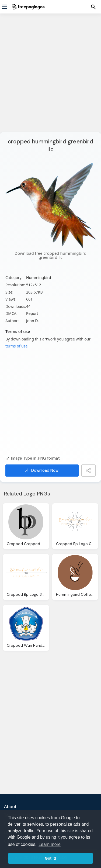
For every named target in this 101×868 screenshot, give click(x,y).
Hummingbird (39, 278)
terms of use (16, 346)
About (10, 807)
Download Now (42, 470)
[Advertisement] (50, 76)
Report (32, 313)
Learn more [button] (50, 844)
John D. (32, 321)
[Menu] (5, 7)
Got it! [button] (50, 858)
